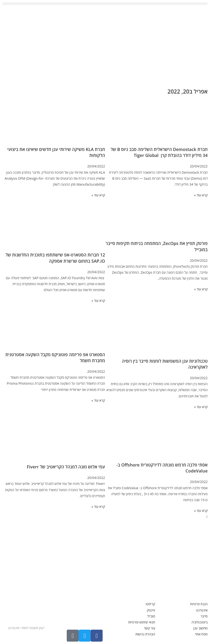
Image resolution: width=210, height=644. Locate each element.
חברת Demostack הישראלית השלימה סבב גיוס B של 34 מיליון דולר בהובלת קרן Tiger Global (159, 152)
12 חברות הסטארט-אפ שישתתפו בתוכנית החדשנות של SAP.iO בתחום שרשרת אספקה (55, 258)
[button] (105, 4)
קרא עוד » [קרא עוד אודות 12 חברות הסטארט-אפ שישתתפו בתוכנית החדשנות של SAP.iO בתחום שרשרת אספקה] (98, 301)
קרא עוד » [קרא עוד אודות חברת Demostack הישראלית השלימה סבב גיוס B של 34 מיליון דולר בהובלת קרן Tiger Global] (201, 195)
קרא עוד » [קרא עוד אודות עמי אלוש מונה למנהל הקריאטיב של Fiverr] (98, 507)
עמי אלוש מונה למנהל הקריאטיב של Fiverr (66, 467)
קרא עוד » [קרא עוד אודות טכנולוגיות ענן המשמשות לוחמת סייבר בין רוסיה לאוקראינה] (201, 407)
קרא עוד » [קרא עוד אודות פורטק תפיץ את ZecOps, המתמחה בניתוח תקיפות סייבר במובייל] (201, 289)
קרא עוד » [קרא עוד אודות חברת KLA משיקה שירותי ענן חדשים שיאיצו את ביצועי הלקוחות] (98, 195)
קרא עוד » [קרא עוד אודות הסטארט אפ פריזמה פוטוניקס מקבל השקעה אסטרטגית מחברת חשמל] (98, 400)
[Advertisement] (105, 46)
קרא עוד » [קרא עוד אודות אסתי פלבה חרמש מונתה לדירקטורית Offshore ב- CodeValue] (201, 511)
